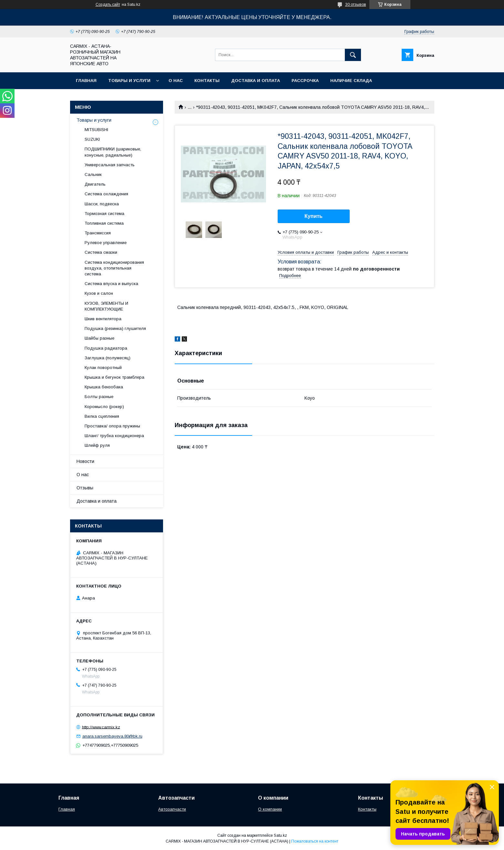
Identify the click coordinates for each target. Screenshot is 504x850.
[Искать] (353, 55)
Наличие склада (351, 81)
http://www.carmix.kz (101, 727)
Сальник (93, 174)
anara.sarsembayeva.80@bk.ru (112, 736)
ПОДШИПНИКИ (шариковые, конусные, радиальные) (113, 152)
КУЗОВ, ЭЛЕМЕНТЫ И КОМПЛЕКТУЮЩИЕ (106, 306)
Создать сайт (108, 5)
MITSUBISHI (96, 130)
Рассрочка (305, 81)
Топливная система (104, 223)
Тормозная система (104, 214)
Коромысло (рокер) (104, 407)
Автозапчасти (172, 809)
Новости (85, 461)
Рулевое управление (106, 243)
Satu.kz (280, 835)
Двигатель (95, 184)
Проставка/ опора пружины (112, 426)
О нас (176, 81)
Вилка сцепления (102, 416)
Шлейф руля (97, 445)
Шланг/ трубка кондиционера (114, 436)
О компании (270, 809)
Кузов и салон (99, 293)
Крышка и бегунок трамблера (114, 377)
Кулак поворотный (103, 368)
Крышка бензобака (104, 387)
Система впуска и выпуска (111, 284)
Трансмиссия (98, 233)
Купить (314, 216)
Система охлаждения (106, 194)
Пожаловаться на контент (315, 841)
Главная (86, 81)
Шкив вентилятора (103, 319)
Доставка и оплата (256, 81)
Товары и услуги (129, 81)
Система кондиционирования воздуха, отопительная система (114, 268)
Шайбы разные (99, 338)
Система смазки (101, 252)
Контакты (207, 81)
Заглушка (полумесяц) (108, 358)
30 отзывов (356, 5)
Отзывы (85, 488)
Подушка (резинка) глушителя (115, 328)
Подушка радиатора (106, 348)
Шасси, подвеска (102, 204)
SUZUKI (92, 139)
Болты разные (99, 397)
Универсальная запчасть (110, 165)
